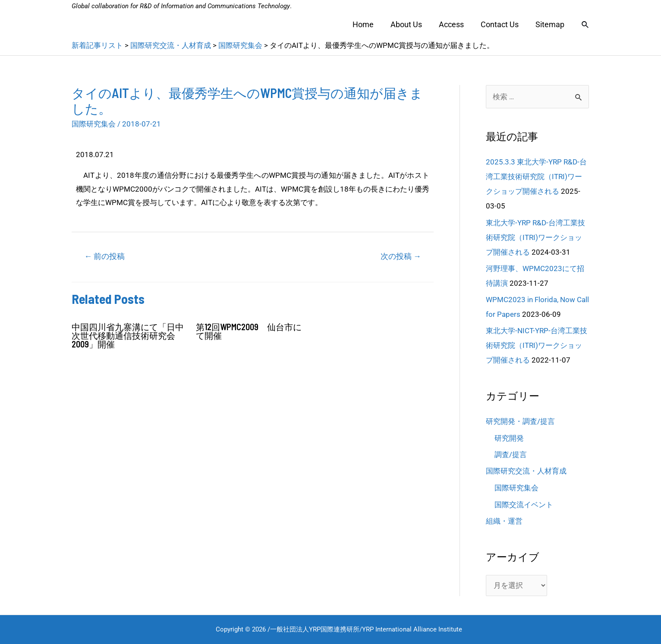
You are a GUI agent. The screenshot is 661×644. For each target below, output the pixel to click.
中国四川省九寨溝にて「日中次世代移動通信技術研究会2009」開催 (128, 335)
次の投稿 (401, 256)
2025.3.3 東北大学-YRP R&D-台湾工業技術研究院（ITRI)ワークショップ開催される (536, 177)
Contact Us (502, 24)
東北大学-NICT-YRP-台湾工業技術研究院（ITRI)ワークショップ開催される (537, 345)
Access (455, 24)
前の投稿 (104, 256)
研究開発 (509, 438)
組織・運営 (504, 521)
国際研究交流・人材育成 (526, 471)
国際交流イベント (524, 505)
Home (369, 24)
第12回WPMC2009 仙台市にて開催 (249, 331)
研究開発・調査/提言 (520, 421)
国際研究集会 (94, 124)
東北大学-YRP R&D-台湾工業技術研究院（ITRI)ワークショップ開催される (535, 237)
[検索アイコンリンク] (585, 25)
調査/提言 (511, 455)
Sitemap (551, 24)
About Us (411, 24)
